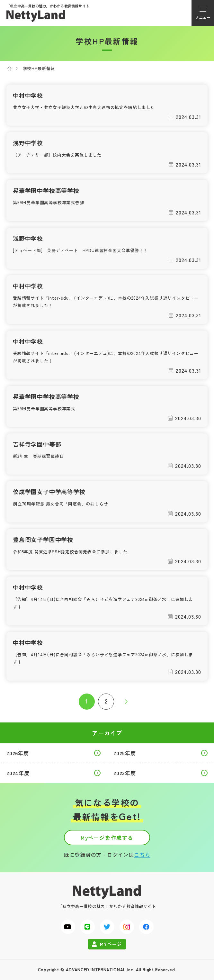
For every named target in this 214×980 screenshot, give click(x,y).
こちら (142, 855)
